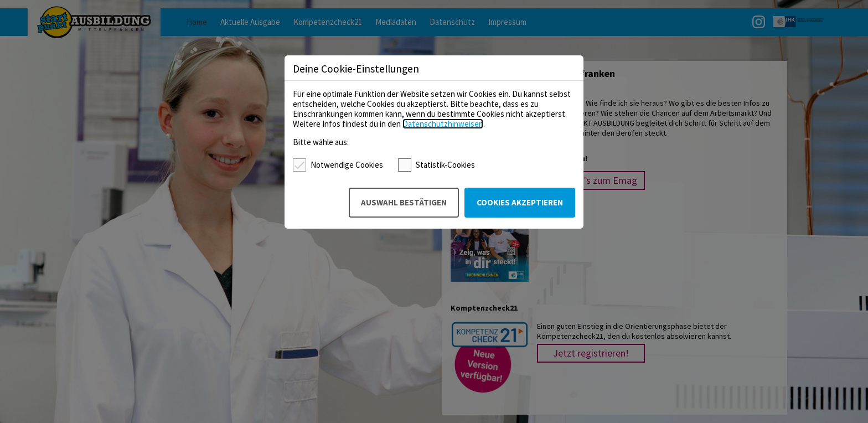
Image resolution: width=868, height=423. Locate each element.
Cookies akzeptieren (520, 202)
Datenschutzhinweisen (443, 124)
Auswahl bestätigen (404, 202)
